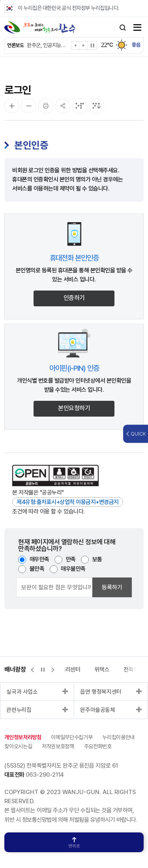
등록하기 (112, 587)
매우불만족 (73, 569)
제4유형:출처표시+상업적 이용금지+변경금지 (68, 502)
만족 (71, 559)
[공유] (63, 106)
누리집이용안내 (118, 737)
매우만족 (39, 559)
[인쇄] (46, 106)
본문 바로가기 (0, 0)
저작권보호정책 (58, 746)
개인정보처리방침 (23, 737)
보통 (97, 559)
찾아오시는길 (18, 746)
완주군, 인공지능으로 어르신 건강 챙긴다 (47, 45)
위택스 (102, 670)
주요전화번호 (98, 746)
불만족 (37, 569)
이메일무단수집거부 (72, 737)
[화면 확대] (12, 106)
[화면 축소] (29, 106)
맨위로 (74, 843)
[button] (76, 47)
